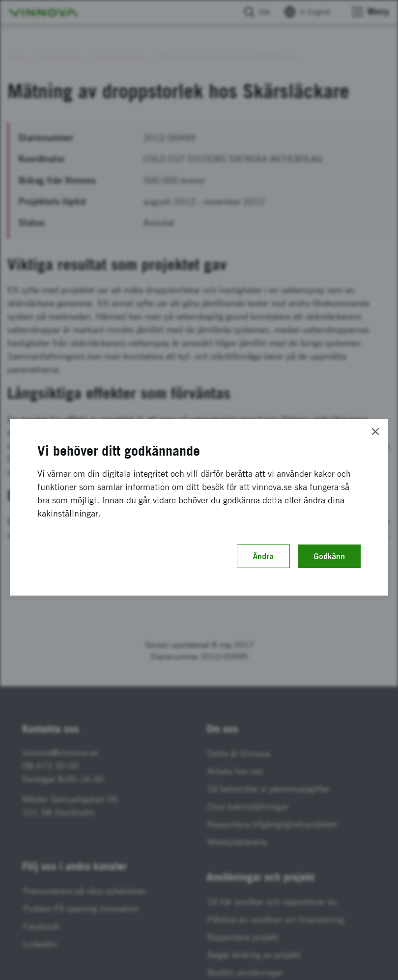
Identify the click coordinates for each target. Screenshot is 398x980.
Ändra (263, 556)
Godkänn (329, 556)
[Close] (375, 432)
